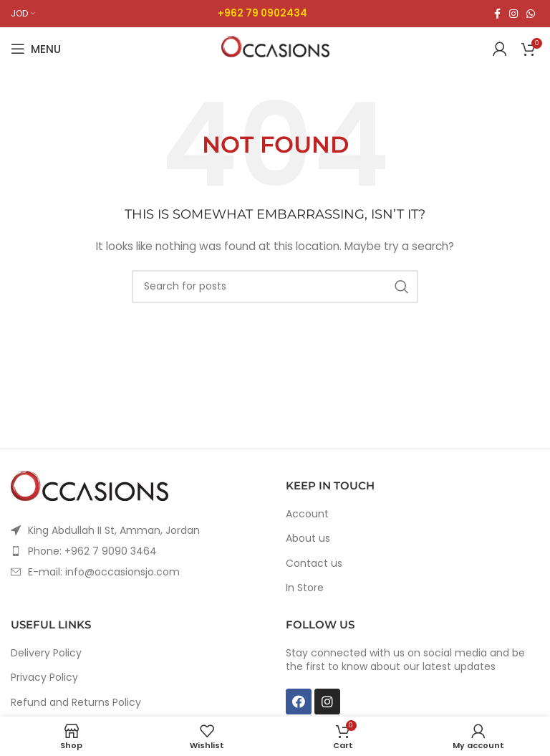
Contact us (314, 564)
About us (308, 539)
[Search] (275, 287)
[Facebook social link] (497, 14)
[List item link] (137, 551)
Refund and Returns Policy (76, 703)
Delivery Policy (46, 653)
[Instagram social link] (513, 14)
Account (307, 514)
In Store (305, 588)
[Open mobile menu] (36, 49)
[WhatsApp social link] (531, 14)
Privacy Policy (44, 678)
